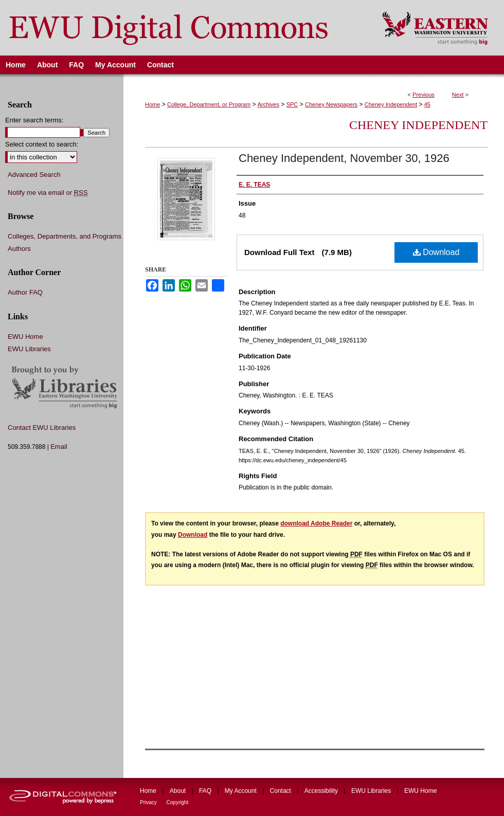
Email (59, 447)
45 (427, 104)
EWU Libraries (29, 349)
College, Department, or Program (209, 104)
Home (152, 104)
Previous (424, 95)
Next (458, 95)
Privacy (149, 802)
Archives (268, 104)
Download (436, 252)
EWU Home (25, 337)
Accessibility (322, 791)
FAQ (206, 791)
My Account (241, 791)
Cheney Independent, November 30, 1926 (344, 158)
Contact (282, 791)
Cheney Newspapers (331, 104)
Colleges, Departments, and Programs (65, 236)
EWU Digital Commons (184, 28)
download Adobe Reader (316, 523)
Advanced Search (34, 175)
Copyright (178, 802)
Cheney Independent (391, 104)
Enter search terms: (34, 120)
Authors (19, 249)
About (179, 791)
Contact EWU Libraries (42, 428)
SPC (292, 104)
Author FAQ (25, 292)
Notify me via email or (48, 193)
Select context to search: (42, 144)
